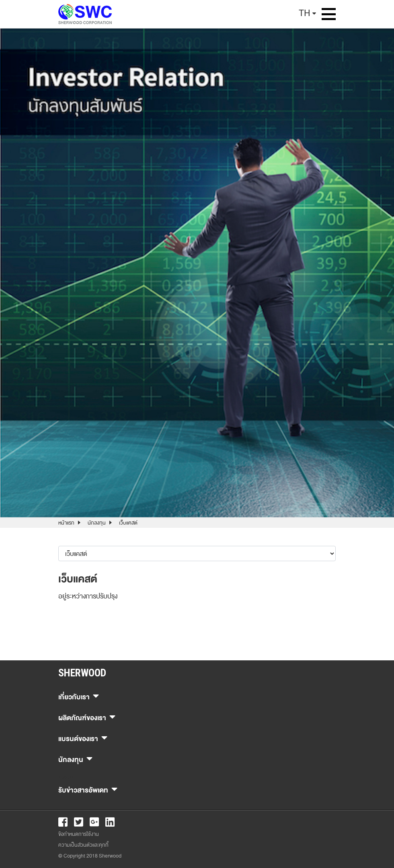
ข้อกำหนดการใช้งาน (79, 834)
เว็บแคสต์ (128, 523)
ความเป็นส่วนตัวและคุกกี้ (83, 845)
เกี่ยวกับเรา (79, 696)
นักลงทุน (97, 523)
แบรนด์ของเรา (83, 738)
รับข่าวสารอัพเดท (88, 789)
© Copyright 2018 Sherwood (90, 856)
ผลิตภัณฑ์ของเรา (87, 717)
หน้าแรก (66, 523)
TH (305, 13)
